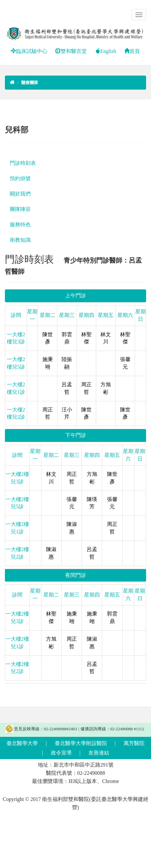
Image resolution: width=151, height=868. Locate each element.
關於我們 (20, 194)
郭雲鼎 (67, 338)
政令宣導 (61, 753)
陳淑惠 (72, 528)
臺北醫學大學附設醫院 (81, 743)
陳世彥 (48, 338)
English (106, 51)
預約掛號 (20, 178)
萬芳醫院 (134, 743)
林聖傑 (86, 338)
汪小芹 (67, 413)
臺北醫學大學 (22, 743)
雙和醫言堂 (71, 51)
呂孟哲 (67, 388)
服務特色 (20, 225)
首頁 (132, 51)
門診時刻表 (23, 163)
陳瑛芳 (92, 503)
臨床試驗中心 (29, 51)
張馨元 (125, 363)
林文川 (106, 338)
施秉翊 (48, 363)
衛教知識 (20, 240)
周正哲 (86, 388)
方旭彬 (106, 388)
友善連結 (99, 753)
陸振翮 (67, 363)
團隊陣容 (20, 209)
